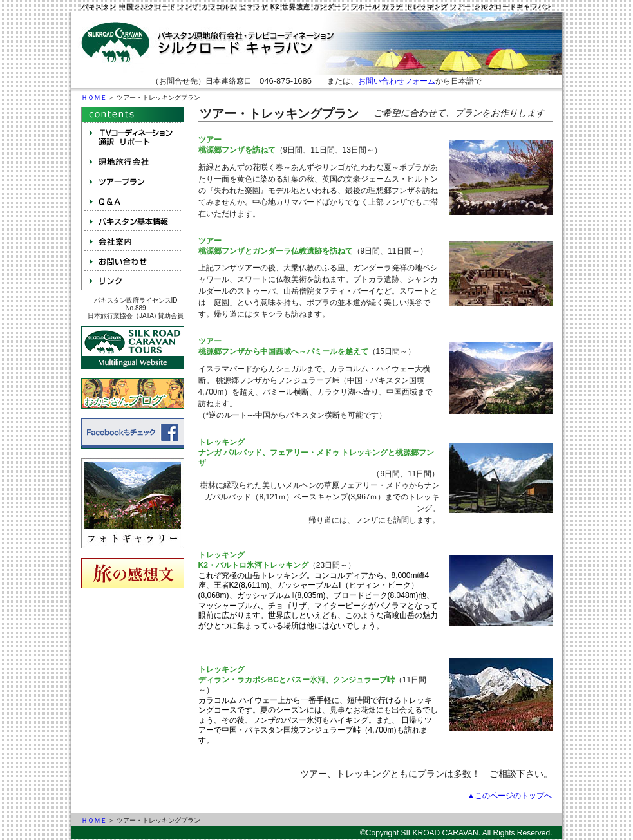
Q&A (133, 201)
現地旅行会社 (133, 161)
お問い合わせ (133, 260)
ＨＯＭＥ (94, 98)
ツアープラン (133, 181)
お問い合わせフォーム (397, 81)
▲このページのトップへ (510, 796)
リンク (133, 280)
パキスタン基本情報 (133, 220)
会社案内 (133, 240)
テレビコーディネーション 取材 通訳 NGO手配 (133, 136)
